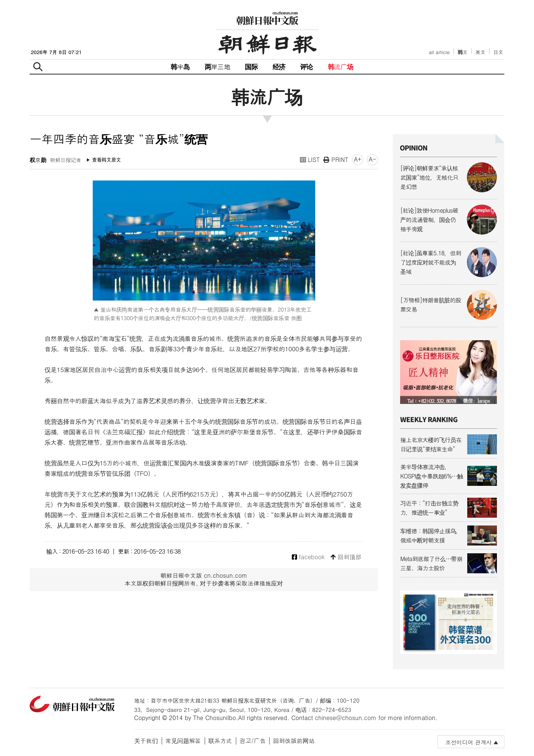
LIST (310, 160)
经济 (279, 67)
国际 (251, 67)
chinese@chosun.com (346, 718)
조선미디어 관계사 (469, 742)
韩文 (463, 52)
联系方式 (220, 741)
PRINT (336, 160)
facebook (308, 557)
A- (372, 159)
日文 (498, 52)
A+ (357, 159)
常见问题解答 (183, 741)
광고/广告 (253, 741)
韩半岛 (180, 67)
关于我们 (146, 741)
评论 (306, 67)
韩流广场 (341, 67)
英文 (480, 52)
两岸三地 (217, 67)
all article (439, 52)
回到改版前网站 (294, 741)
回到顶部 (346, 557)
